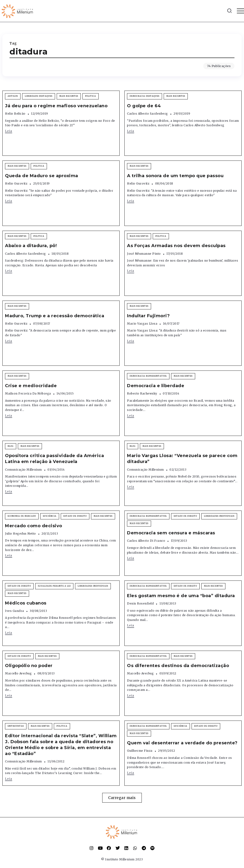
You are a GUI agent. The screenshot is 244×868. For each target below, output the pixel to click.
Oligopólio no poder (29, 666)
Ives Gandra (15, 611)
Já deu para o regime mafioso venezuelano (56, 106)
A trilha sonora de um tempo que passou (175, 176)
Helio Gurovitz (16, 183)
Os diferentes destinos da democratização (178, 666)
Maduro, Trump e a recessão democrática (55, 316)
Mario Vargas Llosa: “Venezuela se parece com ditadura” (182, 459)
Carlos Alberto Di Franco (146, 541)
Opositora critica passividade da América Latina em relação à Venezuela (54, 459)
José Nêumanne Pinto (144, 254)
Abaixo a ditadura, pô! (31, 246)
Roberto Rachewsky (142, 393)
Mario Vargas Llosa (142, 324)
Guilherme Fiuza (140, 751)
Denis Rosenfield (140, 603)
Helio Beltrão (15, 114)
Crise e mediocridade (31, 386)
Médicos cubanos (26, 603)
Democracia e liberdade (156, 386)
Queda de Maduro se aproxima (42, 176)
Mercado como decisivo (34, 526)
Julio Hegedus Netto (20, 534)
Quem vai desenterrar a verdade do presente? (182, 743)
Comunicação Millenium (23, 470)
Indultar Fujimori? (148, 316)
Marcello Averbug (18, 673)
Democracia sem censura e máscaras (171, 533)
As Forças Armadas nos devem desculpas (176, 246)
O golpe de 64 (144, 106)
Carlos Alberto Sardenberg (147, 114)
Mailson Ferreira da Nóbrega (28, 393)
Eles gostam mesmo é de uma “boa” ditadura (181, 596)
